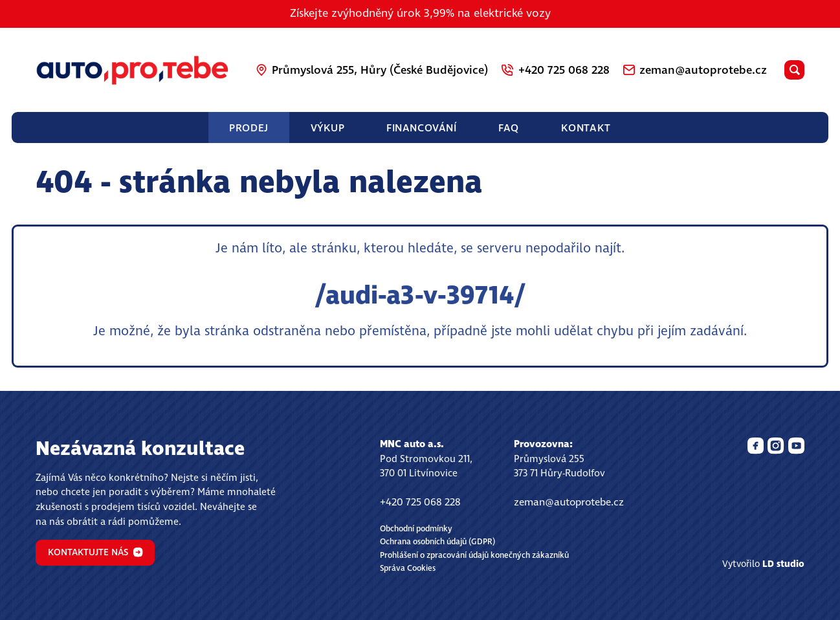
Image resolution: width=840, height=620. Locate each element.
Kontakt (586, 128)
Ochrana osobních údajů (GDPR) (437, 542)
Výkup (328, 128)
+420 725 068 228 (420, 502)
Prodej (249, 128)
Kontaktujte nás (95, 553)
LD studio (783, 564)
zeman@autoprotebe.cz (569, 502)
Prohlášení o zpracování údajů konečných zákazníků (474, 556)
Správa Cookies (408, 569)
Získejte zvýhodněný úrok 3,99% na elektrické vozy (420, 14)
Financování (421, 128)
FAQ (509, 128)
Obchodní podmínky (416, 529)
